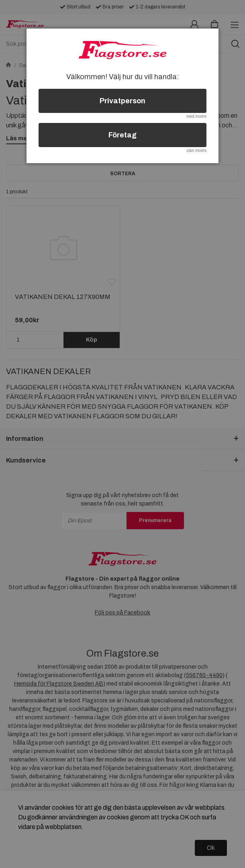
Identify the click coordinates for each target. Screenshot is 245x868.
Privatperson (122, 101)
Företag (122, 135)
